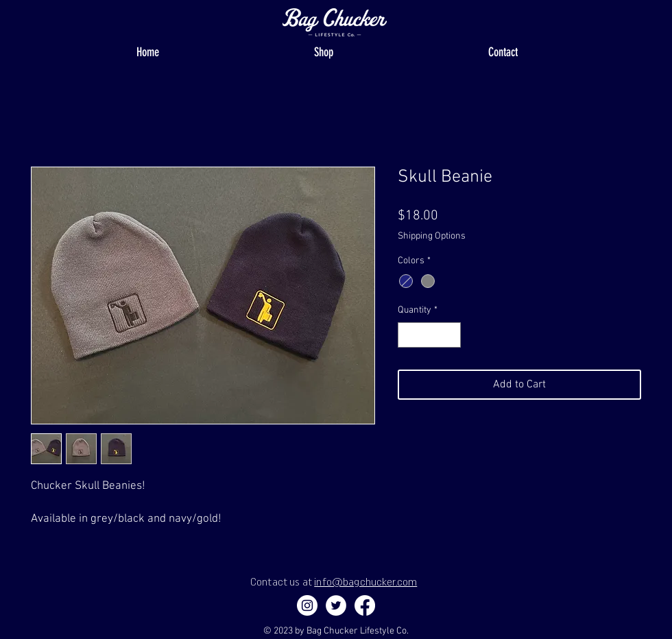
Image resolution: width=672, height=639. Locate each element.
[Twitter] (336, 605)
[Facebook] (365, 605)
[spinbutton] (429, 335)
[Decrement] (408, 335)
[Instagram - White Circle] (307, 605)
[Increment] (450, 335)
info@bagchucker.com (365, 582)
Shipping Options (432, 236)
